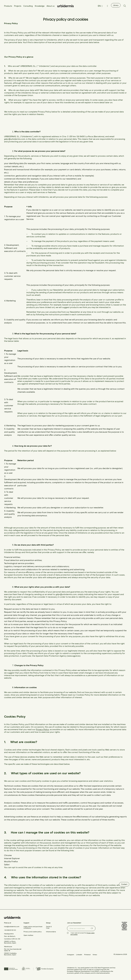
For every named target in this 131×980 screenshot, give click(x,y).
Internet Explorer (12, 858)
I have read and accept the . (83, 934)
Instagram (71, 954)
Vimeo (95, 954)
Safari (7, 864)
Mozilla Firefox (11, 861)
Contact (124, 884)
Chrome (8, 855)
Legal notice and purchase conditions (33, 927)
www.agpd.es (74, 656)
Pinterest (87, 954)
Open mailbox (28, 935)
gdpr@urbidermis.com (15, 139)
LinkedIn (79, 954)
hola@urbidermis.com (12, 926)
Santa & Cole (49, 927)
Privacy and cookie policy (33, 932)
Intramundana (51, 932)
